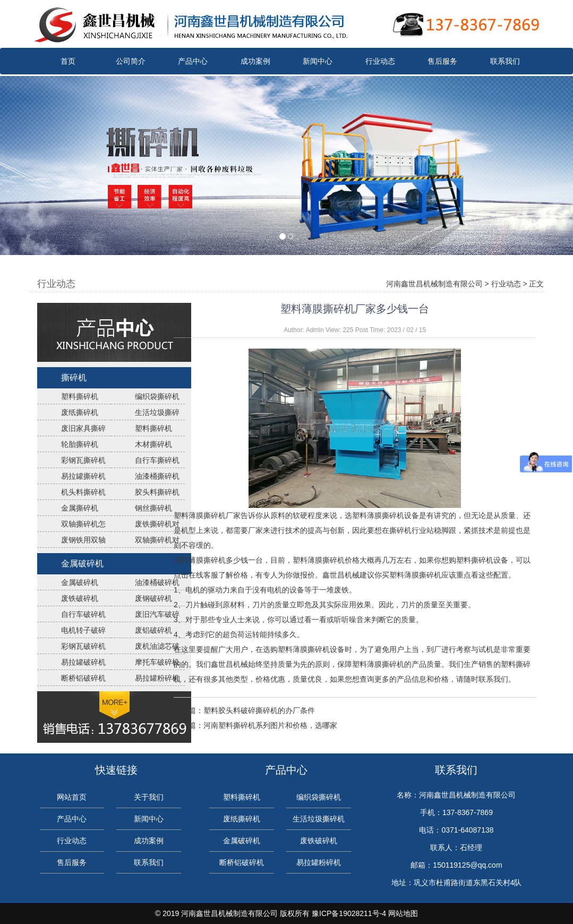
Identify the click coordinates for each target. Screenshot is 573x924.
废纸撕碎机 (80, 412)
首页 (68, 61)
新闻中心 (318, 61)
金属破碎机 (82, 563)
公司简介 (131, 61)
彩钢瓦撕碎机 (83, 460)
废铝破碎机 (153, 630)
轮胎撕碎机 (80, 444)
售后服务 (442, 61)
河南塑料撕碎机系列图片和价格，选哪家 (270, 725)
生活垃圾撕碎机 (319, 819)
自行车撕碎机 (157, 460)
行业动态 (380, 61)
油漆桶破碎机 (157, 582)
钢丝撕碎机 (153, 508)
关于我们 (149, 797)
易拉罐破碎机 (83, 662)
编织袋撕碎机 (157, 396)
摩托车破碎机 (157, 662)
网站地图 (403, 913)
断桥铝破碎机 (83, 678)
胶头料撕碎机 (157, 492)
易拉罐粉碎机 (157, 678)
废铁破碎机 (80, 598)
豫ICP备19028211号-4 (349, 913)
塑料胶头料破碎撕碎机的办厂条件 (259, 710)
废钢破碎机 (153, 598)
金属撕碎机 (80, 508)
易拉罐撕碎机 (83, 476)
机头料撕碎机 (83, 492)
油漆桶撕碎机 (157, 476)
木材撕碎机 (153, 444)
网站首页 (72, 797)
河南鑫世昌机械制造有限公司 (434, 284)
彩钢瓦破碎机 (83, 646)
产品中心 (193, 61)
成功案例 (255, 61)
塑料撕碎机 (80, 396)
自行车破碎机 (83, 614)
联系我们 (505, 61)
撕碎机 (74, 378)
